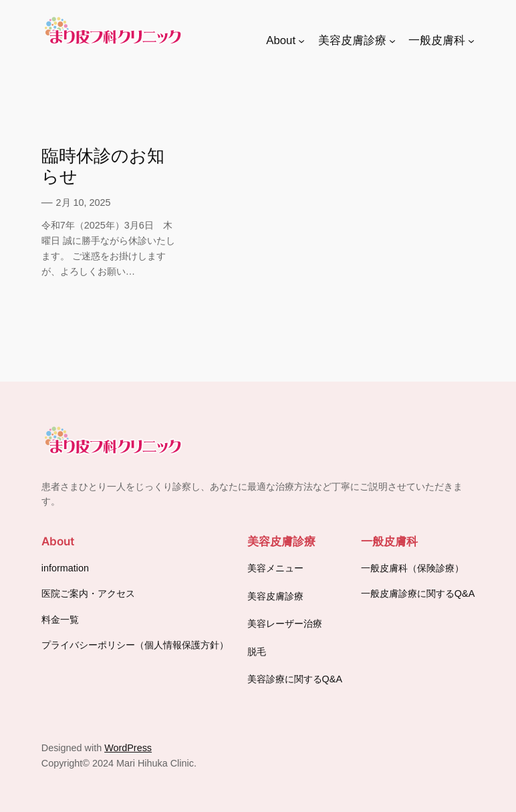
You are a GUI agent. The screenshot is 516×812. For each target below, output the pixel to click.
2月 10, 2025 (84, 202)
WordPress (128, 748)
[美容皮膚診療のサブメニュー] (392, 41)
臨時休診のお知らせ (103, 166)
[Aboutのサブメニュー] (301, 41)
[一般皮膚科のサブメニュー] (471, 41)
